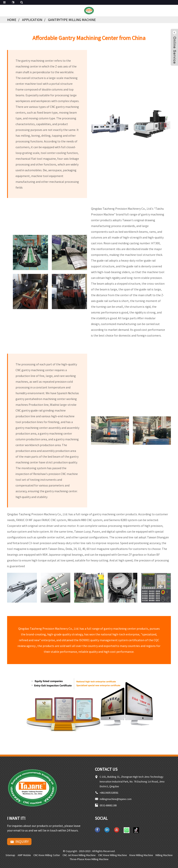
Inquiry (22, 841)
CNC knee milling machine (113, 855)
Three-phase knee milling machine (89, 859)
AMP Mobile (24, 855)
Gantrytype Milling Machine (72, 20)
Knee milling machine (141, 855)
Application (32, 20)
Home (12, 20)
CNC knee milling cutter (47, 855)
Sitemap (10, 855)
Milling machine (164, 855)
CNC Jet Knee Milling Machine (79, 855)
